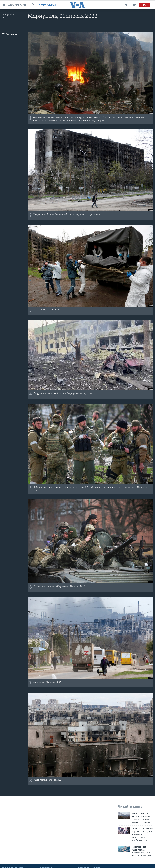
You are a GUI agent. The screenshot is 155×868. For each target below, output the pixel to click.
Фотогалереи (47, 5)
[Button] (10, 35)
